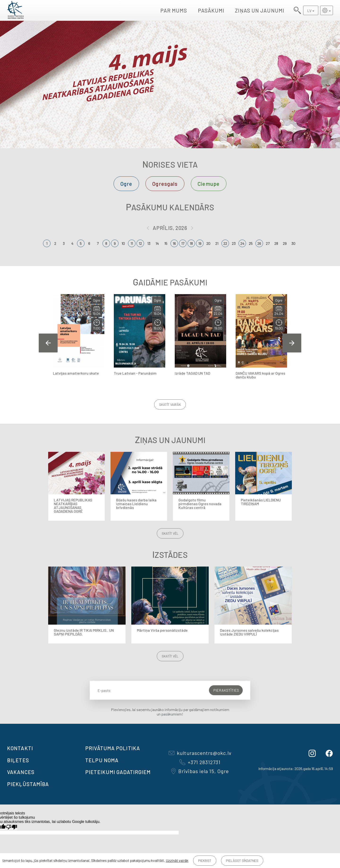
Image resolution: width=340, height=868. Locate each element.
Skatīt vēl (170, 533)
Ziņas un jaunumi (260, 10)
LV (309, 11)
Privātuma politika (113, 748)
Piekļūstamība (28, 784)
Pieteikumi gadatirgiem (118, 772)
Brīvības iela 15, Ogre (200, 771)
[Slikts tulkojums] (12, 827)
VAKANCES (21, 772)
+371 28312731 (200, 762)
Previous (48, 343)
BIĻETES (18, 760)
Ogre (126, 184)
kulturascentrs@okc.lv (200, 753)
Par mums (174, 10)
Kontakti (20, 748)
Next (292, 343)
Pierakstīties (226, 690)
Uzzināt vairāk (177, 860)
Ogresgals (165, 184)
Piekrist (205, 861)
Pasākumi (211, 10)
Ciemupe (209, 184)
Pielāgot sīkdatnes (242, 861)
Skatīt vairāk (170, 404)
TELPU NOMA (102, 760)
